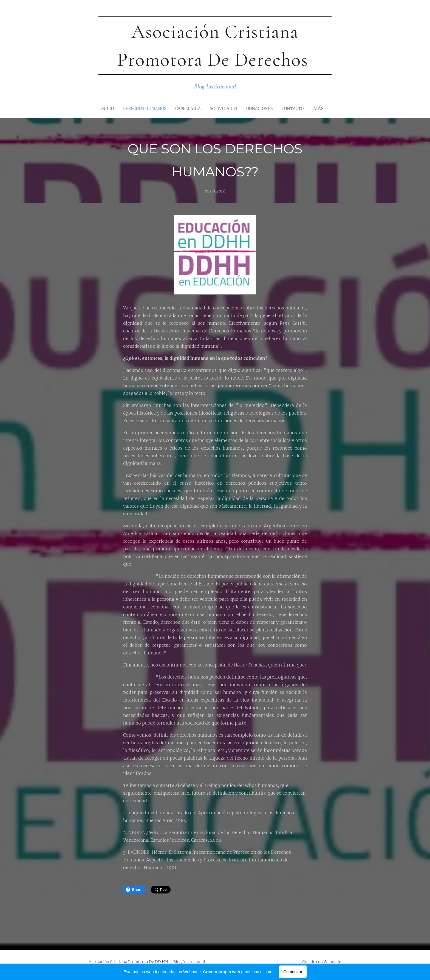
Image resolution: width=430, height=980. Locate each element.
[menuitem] (101, 108)
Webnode (332, 962)
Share (134, 890)
